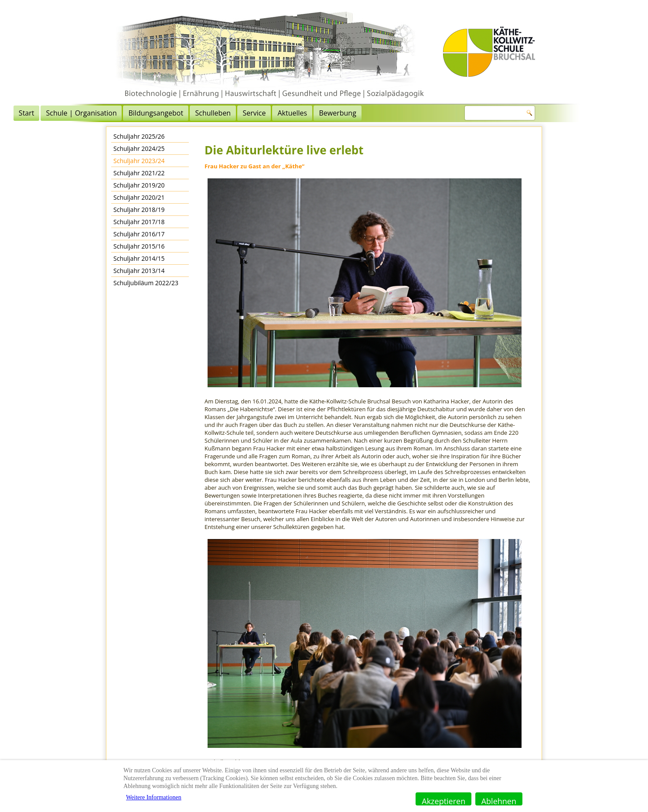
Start (126, 113)
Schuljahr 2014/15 (139, 258)
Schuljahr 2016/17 (139, 234)
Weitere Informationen (154, 797)
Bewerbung (437, 113)
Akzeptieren (443, 801)
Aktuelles (392, 113)
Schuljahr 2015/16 (139, 246)
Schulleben (313, 113)
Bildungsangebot (256, 113)
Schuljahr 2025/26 (139, 136)
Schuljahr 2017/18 (139, 222)
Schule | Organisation (181, 113)
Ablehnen (499, 801)
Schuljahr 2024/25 (139, 148)
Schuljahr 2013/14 (139, 271)
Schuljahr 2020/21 (139, 197)
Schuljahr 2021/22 (139, 173)
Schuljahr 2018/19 (139, 210)
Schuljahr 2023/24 (139, 161)
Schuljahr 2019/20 (139, 185)
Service (354, 113)
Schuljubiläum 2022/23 (146, 283)
